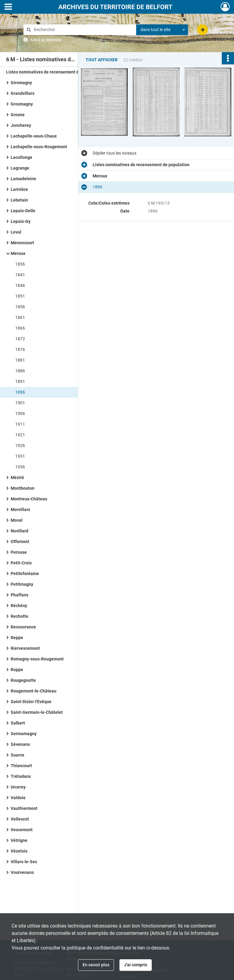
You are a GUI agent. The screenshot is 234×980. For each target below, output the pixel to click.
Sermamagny (24, 734)
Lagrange (20, 168)
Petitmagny (22, 584)
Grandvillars (23, 93)
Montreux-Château (29, 499)
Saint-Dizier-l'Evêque (31, 702)
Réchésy (19, 606)
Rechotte (19, 616)
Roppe (17, 670)
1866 (20, 328)
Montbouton (23, 488)
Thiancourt (21, 766)
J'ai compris (136, 965)
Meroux (18, 253)
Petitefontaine (25, 574)
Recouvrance (23, 627)
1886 (20, 371)
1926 (20, 445)
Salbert (18, 723)
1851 (20, 296)
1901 (20, 403)
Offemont (20, 542)
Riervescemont (25, 648)
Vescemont (22, 830)
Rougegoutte (23, 680)
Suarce (18, 755)
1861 (20, 317)
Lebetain (19, 200)
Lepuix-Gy (21, 221)
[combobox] (162, 30)
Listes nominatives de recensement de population (55, 72)
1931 (20, 456)
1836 (20, 264)
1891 (20, 381)
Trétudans (21, 776)
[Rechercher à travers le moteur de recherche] (83, 30)
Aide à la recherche (46, 40)
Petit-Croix (21, 563)
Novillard (19, 531)
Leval (16, 232)
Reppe (17, 638)
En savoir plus (96, 965)
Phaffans (19, 595)
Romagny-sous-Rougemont (37, 659)
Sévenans (20, 744)
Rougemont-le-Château (34, 691)
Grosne (18, 115)
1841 (20, 275)
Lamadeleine (23, 179)
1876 (20, 349)
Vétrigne (19, 840)
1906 (20, 413)
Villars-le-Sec (24, 862)
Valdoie (18, 798)
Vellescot (20, 819)
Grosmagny (22, 104)
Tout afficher (102, 60)
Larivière (19, 189)
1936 (20, 467)
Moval (17, 520)
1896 (20, 392)
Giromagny (21, 83)
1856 (20, 307)
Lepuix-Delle (23, 211)
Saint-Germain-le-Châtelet (37, 712)
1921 (20, 435)
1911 (20, 424)
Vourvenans (22, 872)
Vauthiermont (24, 808)
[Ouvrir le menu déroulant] (8, 7)
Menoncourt (22, 243)
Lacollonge (21, 157)
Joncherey (21, 125)
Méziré (17, 477)
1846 (20, 285)
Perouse (19, 552)
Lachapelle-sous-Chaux (34, 136)
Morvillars (20, 510)
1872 (20, 339)
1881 (20, 360)
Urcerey (18, 787)
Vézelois (19, 851)
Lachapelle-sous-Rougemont (39, 147)
